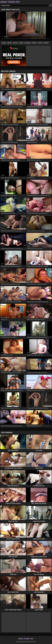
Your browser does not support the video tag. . (26, 26)
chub (47, 43)
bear (10, 43)
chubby (28, 43)
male (35, 43)
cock (16, 43)
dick (22, 43)
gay (4, 43)
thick (41, 43)
